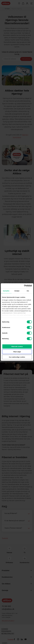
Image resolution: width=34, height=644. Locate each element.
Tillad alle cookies (17, 346)
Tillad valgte (17, 352)
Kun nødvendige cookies (17, 357)
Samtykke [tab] (6, 291)
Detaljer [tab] (17, 291)
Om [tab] (28, 291)
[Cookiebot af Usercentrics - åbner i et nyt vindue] (24, 286)
